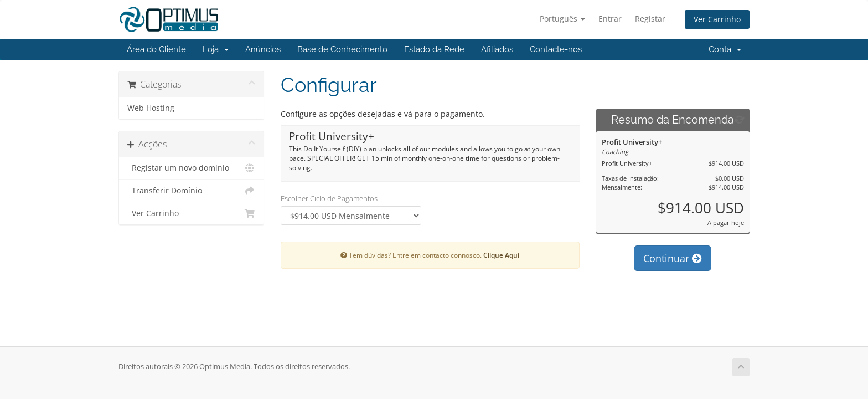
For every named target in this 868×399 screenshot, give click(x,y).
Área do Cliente (156, 49)
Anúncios (263, 49)
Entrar (610, 19)
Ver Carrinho (717, 19)
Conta (725, 49)
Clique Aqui (501, 255)
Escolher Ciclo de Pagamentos (329, 198)
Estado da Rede (434, 49)
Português (562, 19)
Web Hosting (151, 108)
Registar (650, 19)
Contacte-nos (556, 49)
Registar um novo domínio (191, 168)
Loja (216, 49)
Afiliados (497, 49)
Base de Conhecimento (342, 49)
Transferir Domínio (191, 191)
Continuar (673, 258)
